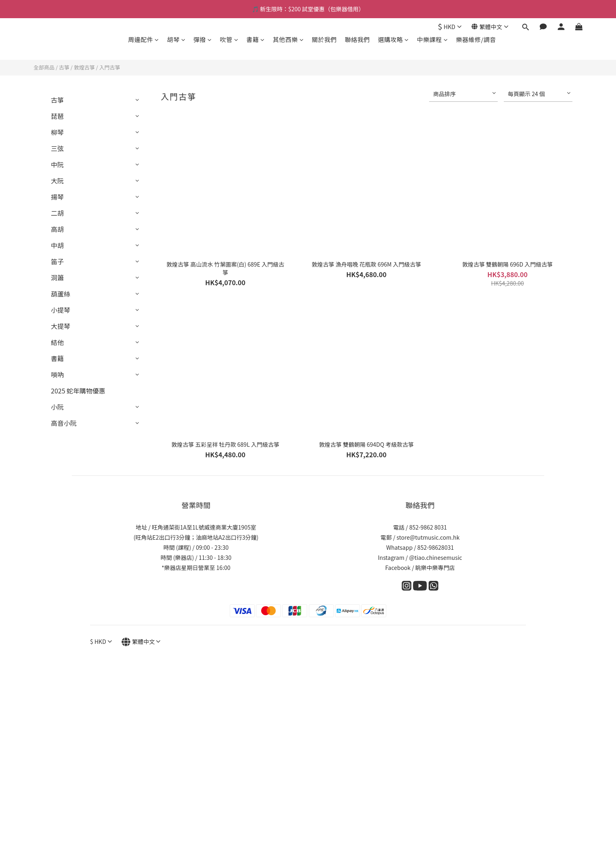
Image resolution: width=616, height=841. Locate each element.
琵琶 (57, 116)
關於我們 (324, 39)
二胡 (57, 213)
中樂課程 (433, 39)
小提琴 (61, 310)
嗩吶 (57, 374)
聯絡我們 (357, 39)
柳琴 (57, 132)
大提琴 (61, 326)
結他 (57, 342)
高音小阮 (64, 423)
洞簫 (57, 278)
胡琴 (176, 39)
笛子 (57, 261)
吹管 (229, 39)
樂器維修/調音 (476, 39)
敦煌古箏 (84, 67)
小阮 (57, 407)
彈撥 (203, 39)
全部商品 (44, 67)
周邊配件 (144, 39)
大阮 (57, 181)
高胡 (57, 229)
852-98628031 (436, 547)
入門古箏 (110, 67)
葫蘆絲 (61, 294)
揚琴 (57, 197)
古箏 (64, 67)
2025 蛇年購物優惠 (78, 391)
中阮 (57, 164)
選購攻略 (393, 39)
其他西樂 (288, 39)
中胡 (57, 245)
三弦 (57, 148)
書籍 (256, 39)
